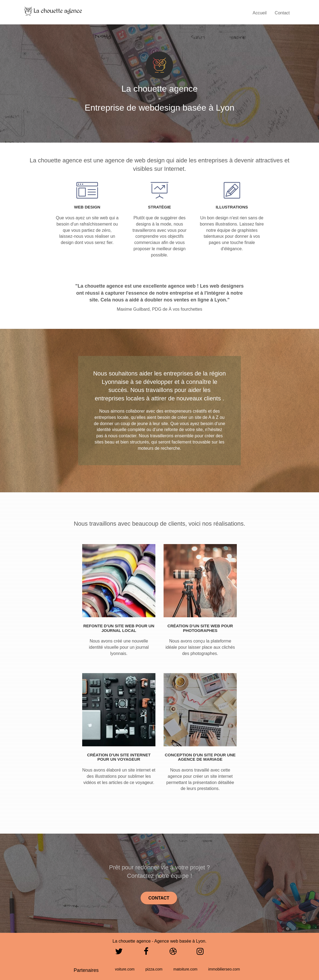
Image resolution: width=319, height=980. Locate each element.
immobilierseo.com (224, 969)
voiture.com (125, 969)
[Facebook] (146, 953)
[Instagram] (200, 953)
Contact (282, 13)
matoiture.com (185, 969)
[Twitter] (119, 953)
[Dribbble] (173, 953)
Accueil (260, 13)
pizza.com (154, 969)
